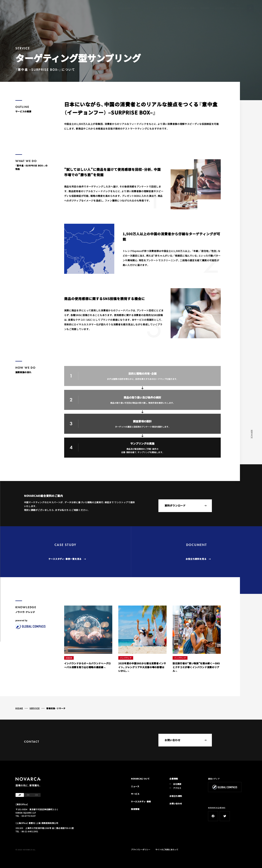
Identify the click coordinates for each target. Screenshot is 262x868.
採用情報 (205, 8)
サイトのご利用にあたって (167, 849)
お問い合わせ (237, 8)
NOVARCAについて (128, 8)
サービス (163, 8)
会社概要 (220, 8)
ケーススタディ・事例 (184, 8)
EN (28, 795)
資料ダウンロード (186, 505)
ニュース (148, 8)
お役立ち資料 (176, 796)
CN (36, 795)
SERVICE (35, 708)
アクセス (177, 788)
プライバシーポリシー (141, 849)
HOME (19, 708)
